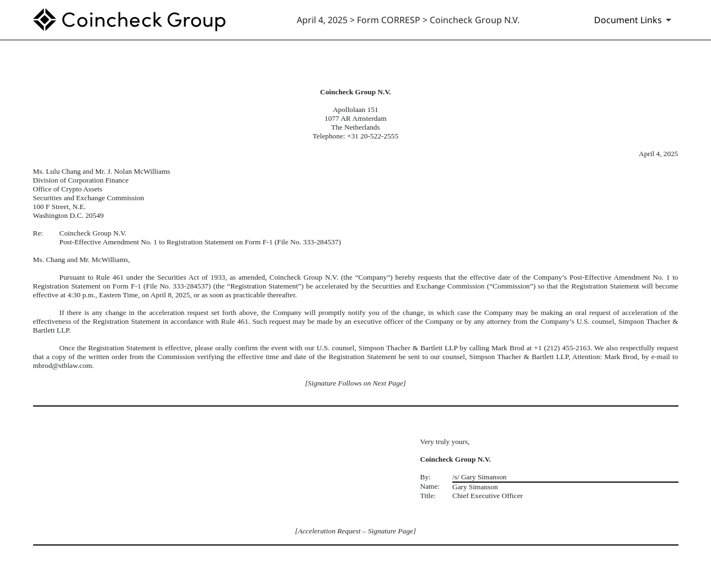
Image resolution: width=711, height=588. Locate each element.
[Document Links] (635, 20)
